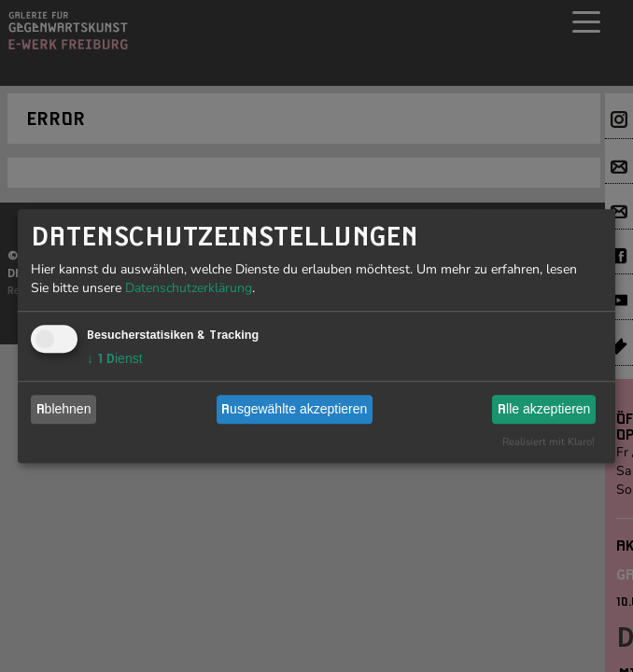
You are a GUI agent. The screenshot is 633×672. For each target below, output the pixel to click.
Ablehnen (64, 409)
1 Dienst (115, 358)
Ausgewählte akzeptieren (294, 409)
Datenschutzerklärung (189, 288)
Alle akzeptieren (544, 409)
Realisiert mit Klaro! (549, 442)
